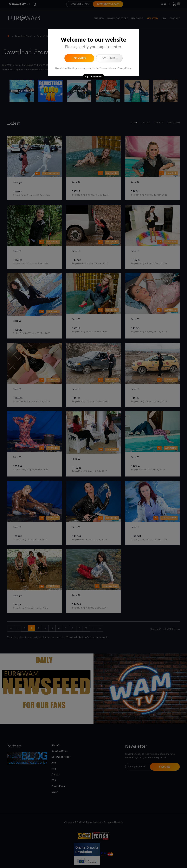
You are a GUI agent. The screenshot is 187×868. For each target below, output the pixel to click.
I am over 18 (79, 58)
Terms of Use (106, 68)
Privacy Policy (124, 68)
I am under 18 (109, 58)
